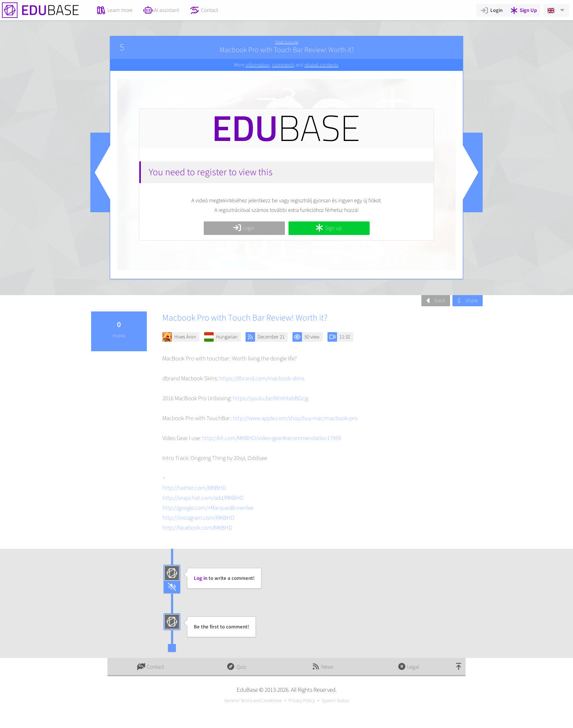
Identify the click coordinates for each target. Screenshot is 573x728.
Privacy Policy (302, 701)
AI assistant (161, 10)
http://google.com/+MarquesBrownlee (208, 508)
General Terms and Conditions (253, 701)
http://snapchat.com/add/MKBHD (203, 498)
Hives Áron (185, 337)
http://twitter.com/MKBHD (194, 488)
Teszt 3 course (287, 42)
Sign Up (523, 10)
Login (491, 10)
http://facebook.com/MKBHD (197, 528)
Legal (408, 667)
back (435, 301)
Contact (204, 10)
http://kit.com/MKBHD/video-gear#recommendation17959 (272, 438)
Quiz (236, 667)
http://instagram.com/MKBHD (198, 518)
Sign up (328, 228)
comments (283, 65)
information (258, 65)
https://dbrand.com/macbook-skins (262, 379)
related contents (321, 65)
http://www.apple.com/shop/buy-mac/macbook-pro (295, 418)
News (322, 667)
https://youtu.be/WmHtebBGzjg (271, 398)
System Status (335, 701)
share (467, 301)
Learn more (114, 10)
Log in (201, 578)
